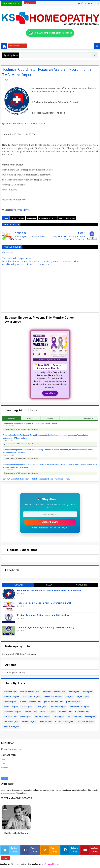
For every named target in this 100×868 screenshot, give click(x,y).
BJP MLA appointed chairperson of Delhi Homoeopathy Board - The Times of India (36, 479)
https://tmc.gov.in (21, 210)
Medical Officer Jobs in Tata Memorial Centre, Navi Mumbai (49, 591)
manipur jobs (31, 712)
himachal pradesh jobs (30, 702)
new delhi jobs (10, 717)
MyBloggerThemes (51, 864)
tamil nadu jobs (11, 722)
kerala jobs (27, 707)
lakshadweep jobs (58, 707)
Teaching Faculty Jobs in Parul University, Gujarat (44, 603)
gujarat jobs (83, 697)
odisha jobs (26, 717)
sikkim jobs (90, 717)
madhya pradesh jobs (79, 707)
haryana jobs (10, 702)
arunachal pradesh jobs (54, 692)
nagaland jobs (82, 712)
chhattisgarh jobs (32, 697)
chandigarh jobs (11, 697)
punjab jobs (59, 717)
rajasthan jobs (75, 717)
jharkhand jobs (73, 702)
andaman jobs (10, 692)
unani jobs (70, 218)
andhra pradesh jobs (30, 692)
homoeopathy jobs (47, 218)
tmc (61, 218)
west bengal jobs (12, 727)
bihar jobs (31, 218)
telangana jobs (29, 722)
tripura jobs (46, 722)
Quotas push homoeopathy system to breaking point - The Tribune (30, 423)
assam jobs (74, 692)
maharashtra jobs (12, 712)
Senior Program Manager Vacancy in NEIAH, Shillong (46, 627)
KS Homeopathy (18, 864)
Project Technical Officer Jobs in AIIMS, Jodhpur (44, 615)
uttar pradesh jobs (64, 722)
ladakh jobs (41, 707)
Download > (15, 200)
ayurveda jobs (18, 218)
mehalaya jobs (65, 712)
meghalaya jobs (48, 712)
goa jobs (69, 697)
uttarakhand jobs (85, 722)
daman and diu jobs (53, 697)
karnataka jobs (11, 707)
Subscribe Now (50, 522)
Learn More (50, 393)
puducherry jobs (42, 717)
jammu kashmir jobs (53, 702)
